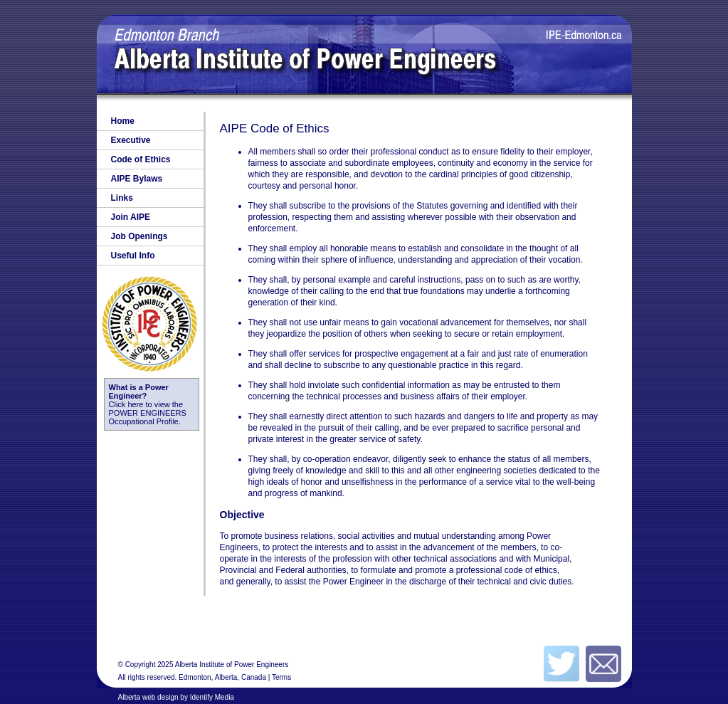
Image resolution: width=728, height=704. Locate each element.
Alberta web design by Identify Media (176, 697)
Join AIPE (131, 217)
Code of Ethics (141, 159)
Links (122, 198)
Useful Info (133, 256)
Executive (131, 140)
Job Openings (139, 236)
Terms (281, 677)
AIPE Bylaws (137, 179)
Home (123, 121)
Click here (139, 396)
